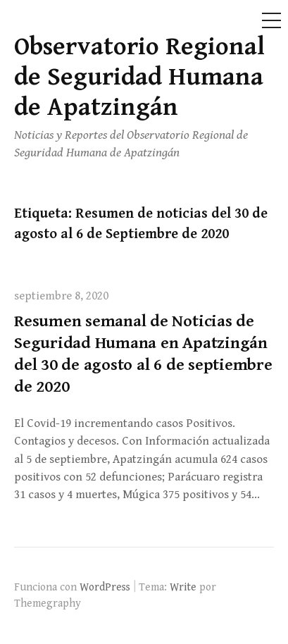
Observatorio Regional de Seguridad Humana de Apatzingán (139, 77)
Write (183, 587)
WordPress (105, 587)
